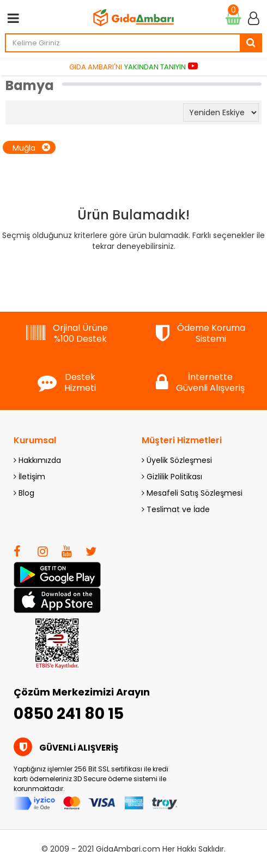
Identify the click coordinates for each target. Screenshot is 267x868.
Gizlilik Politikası (172, 477)
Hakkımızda (37, 460)
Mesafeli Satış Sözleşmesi (192, 493)
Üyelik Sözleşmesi (177, 460)
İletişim (29, 477)
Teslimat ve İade (176, 509)
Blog (24, 493)
